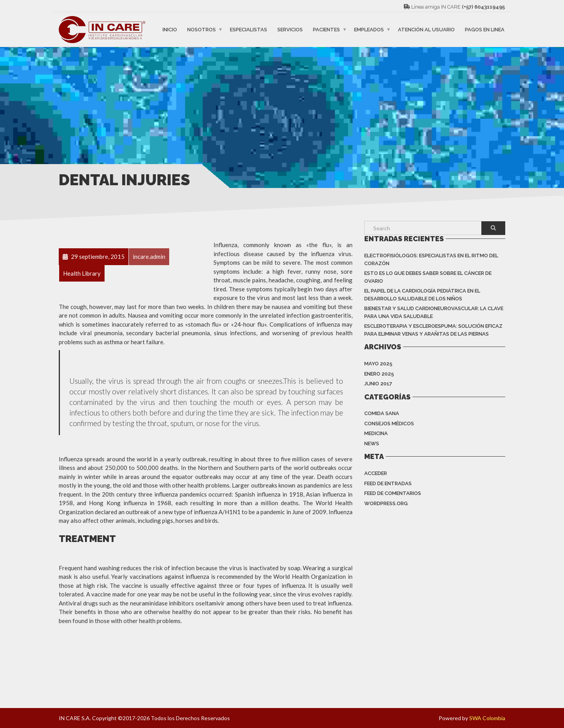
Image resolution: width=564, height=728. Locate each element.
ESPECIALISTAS (249, 30)
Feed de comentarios (393, 493)
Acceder (376, 473)
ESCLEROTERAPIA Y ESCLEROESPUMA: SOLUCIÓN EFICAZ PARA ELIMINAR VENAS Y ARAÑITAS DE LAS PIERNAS (433, 330)
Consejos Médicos (389, 424)
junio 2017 (378, 384)
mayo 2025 (378, 364)
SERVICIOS (290, 30)
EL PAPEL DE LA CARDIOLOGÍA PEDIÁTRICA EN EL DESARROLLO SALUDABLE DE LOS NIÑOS (422, 295)
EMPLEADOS (369, 30)
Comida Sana (382, 413)
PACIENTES (326, 30)
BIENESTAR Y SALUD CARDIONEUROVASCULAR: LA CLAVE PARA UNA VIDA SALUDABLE (434, 312)
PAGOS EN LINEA (485, 30)
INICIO (170, 30)
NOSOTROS (202, 30)
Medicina (376, 433)
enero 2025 (379, 374)
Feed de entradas (388, 483)
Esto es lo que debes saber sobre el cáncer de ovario (428, 277)
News (372, 443)
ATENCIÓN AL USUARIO (426, 30)
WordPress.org (386, 503)
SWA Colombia (487, 718)
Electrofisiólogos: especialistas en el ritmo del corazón (431, 259)
